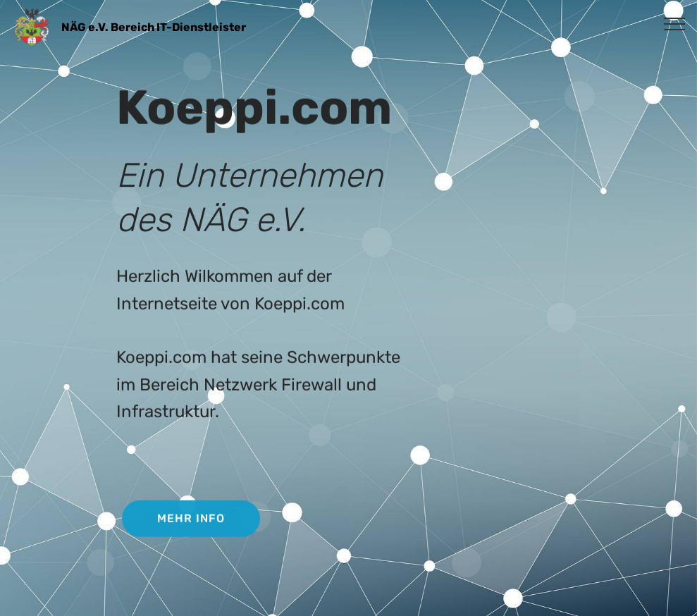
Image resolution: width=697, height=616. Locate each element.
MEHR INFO (191, 520)
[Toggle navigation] (675, 23)
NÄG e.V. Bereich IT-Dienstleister (154, 27)
